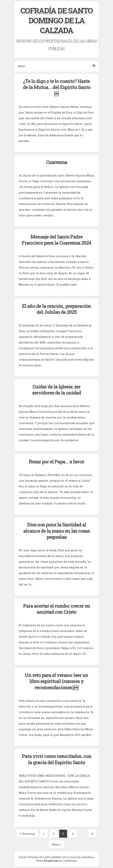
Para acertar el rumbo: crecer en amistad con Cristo (57, 609)
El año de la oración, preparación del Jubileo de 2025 (56, 309)
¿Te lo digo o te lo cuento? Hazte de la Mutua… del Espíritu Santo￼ (57, 87)
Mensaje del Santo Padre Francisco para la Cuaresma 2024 (56, 240)
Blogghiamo (51, 861)
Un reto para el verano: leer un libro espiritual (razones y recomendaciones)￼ (56, 681)
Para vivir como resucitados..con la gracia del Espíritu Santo (57, 759)
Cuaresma (57, 162)
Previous (27, 834)
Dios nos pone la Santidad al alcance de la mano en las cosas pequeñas (56, 531)
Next (57, 844)
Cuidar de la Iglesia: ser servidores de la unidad (57, 390)
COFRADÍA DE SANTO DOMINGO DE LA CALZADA (57, 20)
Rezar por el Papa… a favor (56, 462)
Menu (56, 66)
